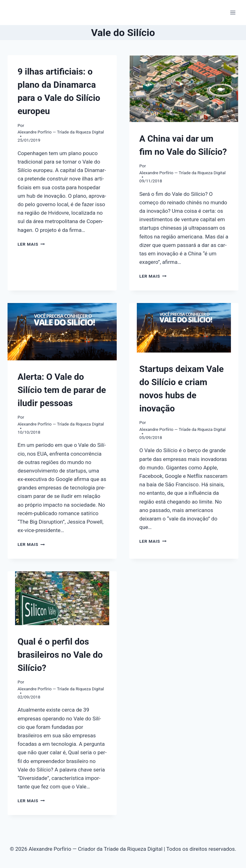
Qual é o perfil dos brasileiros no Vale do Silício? (60, 655)
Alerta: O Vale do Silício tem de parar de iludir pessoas (62, 390)
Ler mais (31, 244)
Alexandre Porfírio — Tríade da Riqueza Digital (61, 132)
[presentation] (184, 89)
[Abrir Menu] (233, 12)
